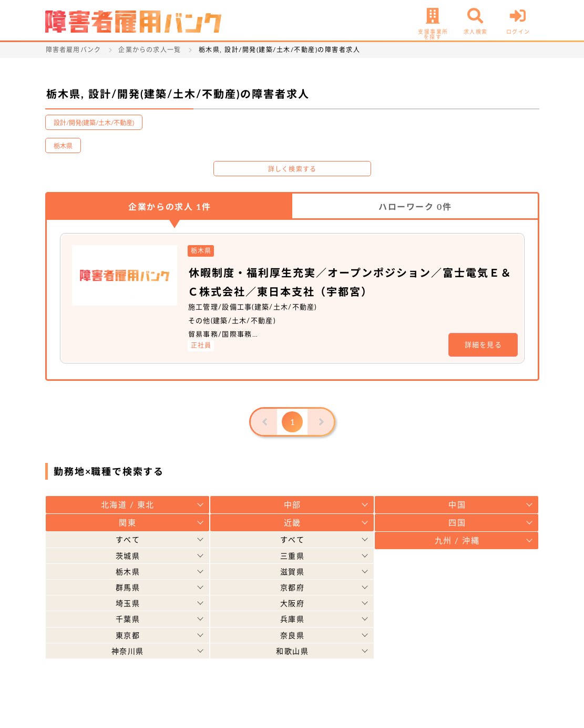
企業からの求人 (170, 206)
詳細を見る (484, 345)
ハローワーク (415, 206)
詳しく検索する (292, 169)
